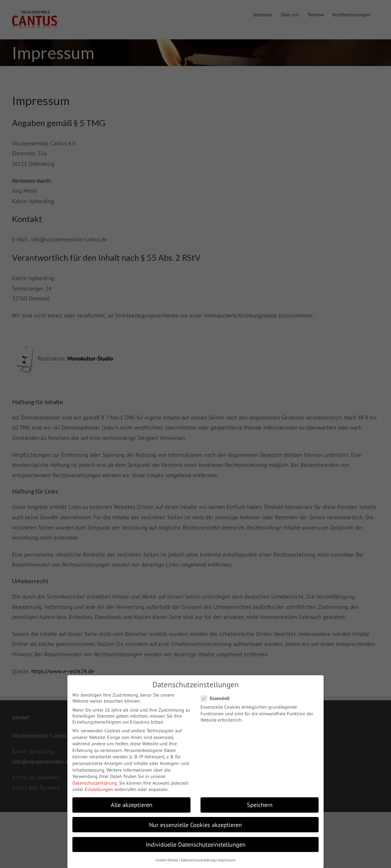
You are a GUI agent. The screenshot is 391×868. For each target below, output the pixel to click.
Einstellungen (99, 789)
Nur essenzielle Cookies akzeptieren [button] (195, 825)
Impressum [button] (227, 860)
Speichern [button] (260, 805)
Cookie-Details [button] (167, 860)
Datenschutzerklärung (95, 783)
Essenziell (218, 698)
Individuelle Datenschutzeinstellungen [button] (196, 844)
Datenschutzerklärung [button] (198, 860)
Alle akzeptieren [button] (132, 805)
